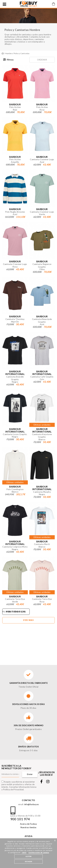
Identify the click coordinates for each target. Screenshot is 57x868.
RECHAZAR (28, 862)
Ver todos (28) (16, 612)
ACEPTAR (28, 857)
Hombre (9, 53)
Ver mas (28, 620)
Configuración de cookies (39, 853)
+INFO (24, 853)
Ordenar (42, 60)
